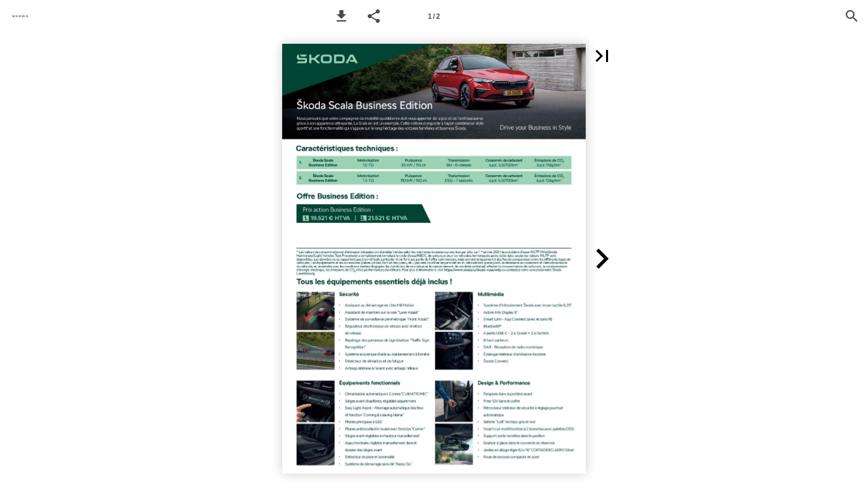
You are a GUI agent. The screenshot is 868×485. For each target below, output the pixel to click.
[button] (341, 16)
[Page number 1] (434, 16)
